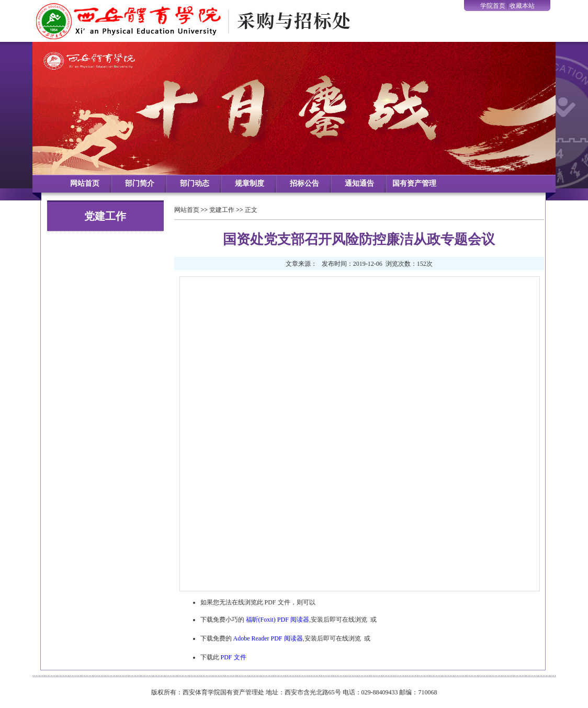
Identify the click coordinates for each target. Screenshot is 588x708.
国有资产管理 (414, 183)
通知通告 (359, 183)
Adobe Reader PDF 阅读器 (268, 638)
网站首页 (85, 183)
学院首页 (493, 6)
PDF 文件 (234, 657)
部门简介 (140, 183)
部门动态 (195, 183)
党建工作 (222, 210)
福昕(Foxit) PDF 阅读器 (278, 620)
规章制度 (250, 183)
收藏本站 (522, 6)
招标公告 (304, 183)
